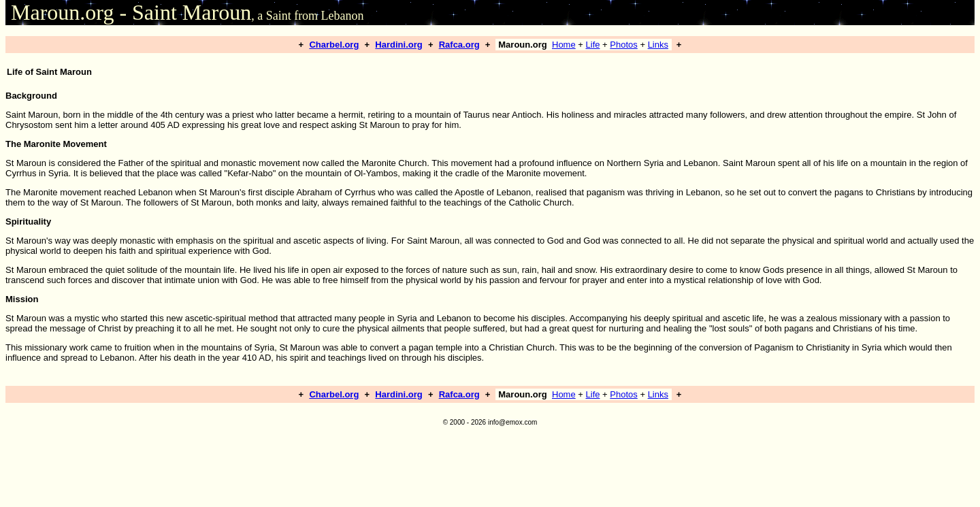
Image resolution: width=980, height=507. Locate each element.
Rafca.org (459, 45)
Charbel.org (334, 45)
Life (593, 45)
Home (564, 45)
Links (658, 45)
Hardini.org (398, 45)
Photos (623, 45)
